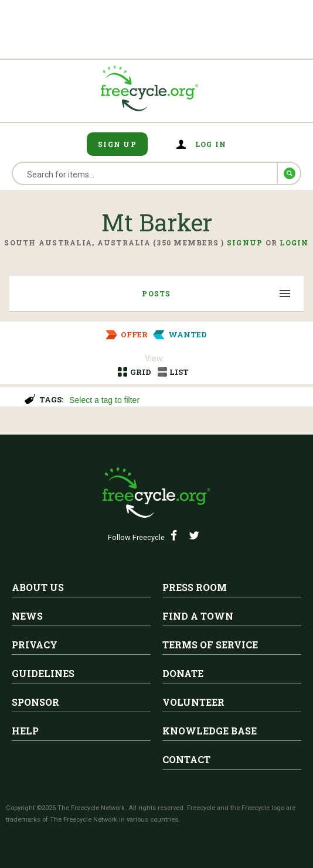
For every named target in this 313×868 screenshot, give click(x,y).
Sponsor (35, 702)
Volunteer (193, 702)
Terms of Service (210, 645)
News (27, 616)
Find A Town (198, 616)
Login (294, 242)
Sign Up (117, 144)
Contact (186, 759)
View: (155, 358)
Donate (183, 673)
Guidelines (43, 673)
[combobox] (186, 399)
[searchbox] (184, 401)
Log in (211, 144)
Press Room (195, 587)
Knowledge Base (210, 731)
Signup (245, 242)
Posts (156, 293)
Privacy (35, 645)
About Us (38, 587)
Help (25, 731)
